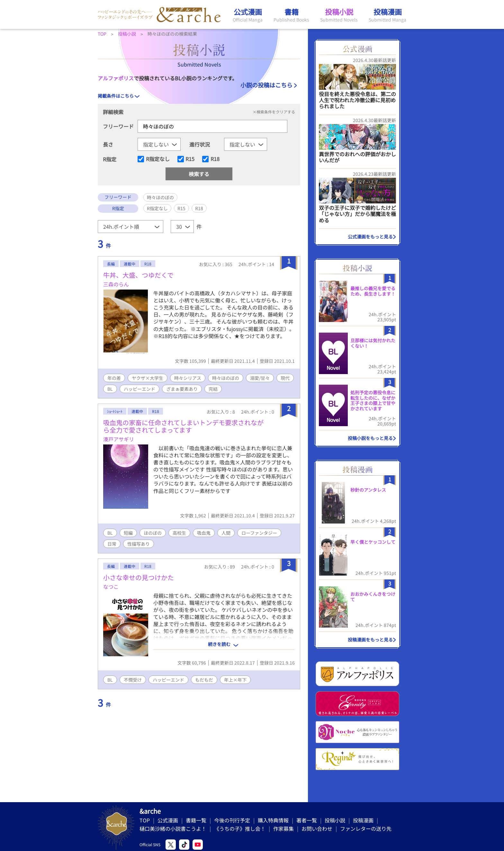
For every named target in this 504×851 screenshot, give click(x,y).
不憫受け (133, 680)
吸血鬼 (204, 533)
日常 (112, 544)
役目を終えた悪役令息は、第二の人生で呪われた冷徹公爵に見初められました (357, 100)
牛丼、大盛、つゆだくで (138, 275)
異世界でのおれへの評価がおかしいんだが (357, 157)
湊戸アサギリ (119, 439)
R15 (190, 159)
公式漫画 (168, 820)
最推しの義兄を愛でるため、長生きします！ (373, 291)
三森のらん (116, 284)
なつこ (111, 587)
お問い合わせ (317, 829)
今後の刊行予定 (232, 820)
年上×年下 (235, 680)
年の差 (114, 378)
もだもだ (204, 680)
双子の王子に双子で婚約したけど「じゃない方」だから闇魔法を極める (357, 214)
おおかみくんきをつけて (373, 597)
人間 (226, 533)
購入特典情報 (273, 820)
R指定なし (158, 159)
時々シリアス (188, 378)
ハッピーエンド (139, 389)
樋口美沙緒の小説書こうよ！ (173, 829)
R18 (215, 159)
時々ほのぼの (226, 378)
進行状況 (200, 144)
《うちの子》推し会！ (240, 829)
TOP (145, 820)
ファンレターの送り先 (366, 829)
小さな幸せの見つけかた (139, 577)
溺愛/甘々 (260, 378)
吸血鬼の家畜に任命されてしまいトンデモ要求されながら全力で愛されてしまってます (183, 426)
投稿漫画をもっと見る (370, 640)
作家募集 (283, 829)
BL (110, 389)
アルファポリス (116, 78)
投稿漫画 (363, 820)
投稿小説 (335, 820)
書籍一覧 (196, 820)
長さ (108, 144)
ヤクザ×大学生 (148, 378)
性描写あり (139, 544)
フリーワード (118, 126)
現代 (285, 378)
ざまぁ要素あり (182, 389)
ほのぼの (153, 533)
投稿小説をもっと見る (370, 438)
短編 (128, 533)
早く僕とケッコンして (373, 542)
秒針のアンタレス (368, 490)
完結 (213, 389)
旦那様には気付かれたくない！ (373, 343)
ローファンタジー (259, 533)
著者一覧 (307, 820)
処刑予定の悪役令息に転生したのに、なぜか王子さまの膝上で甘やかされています (373, 400)
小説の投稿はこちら (266, 85)
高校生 (179, 533)
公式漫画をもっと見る (370, 237)
